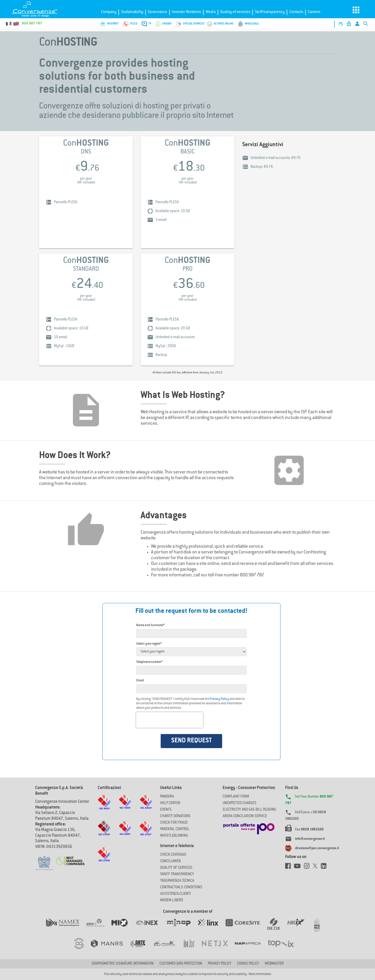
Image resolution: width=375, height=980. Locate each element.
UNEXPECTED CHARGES (240, 803)
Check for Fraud (174, 823)
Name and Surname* (150, 625)
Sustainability (132, 12)
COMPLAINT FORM (236, 797)
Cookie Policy (248, 964)
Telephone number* (149, 662)
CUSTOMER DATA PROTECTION (181, 964)
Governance (158, 12)
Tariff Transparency (177, 874)
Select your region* (149, 644)
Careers (314, 12)
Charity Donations (175, 816)
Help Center (170, 803)
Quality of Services (176, 868)
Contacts (296, 12)
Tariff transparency (270, 12)
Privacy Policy (219, 699)
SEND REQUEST (191, 741)
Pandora (167, 797)
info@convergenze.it (310, 839)
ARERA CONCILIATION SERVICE (245, 816)
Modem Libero (172, 901)
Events (166, 810)
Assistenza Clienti (176, 894)
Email (140, 681)
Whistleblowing (174, 836)
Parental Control (175, 829)
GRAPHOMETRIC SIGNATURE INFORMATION (123, 964)
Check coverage (173, 855)
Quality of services (235, 12)
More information (260, 974)
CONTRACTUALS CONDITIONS (181, 887)
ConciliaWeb (170, 861)
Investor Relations (186, 12)
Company (109, 12)
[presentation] (170, 720)
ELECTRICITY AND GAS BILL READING (249, 810)
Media (211, 12)
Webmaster (274, 964)
